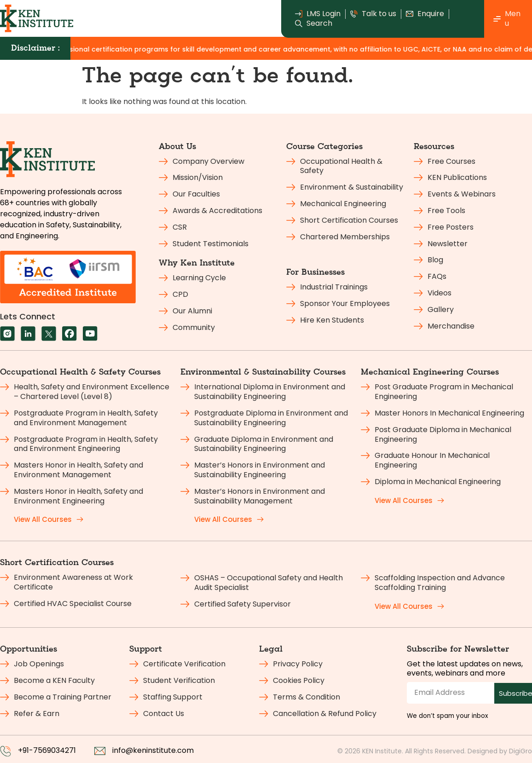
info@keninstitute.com (153, 750)
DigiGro (520, 751)
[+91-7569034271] (6, 751)
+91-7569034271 (47, 750)
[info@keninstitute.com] (100, 751)
